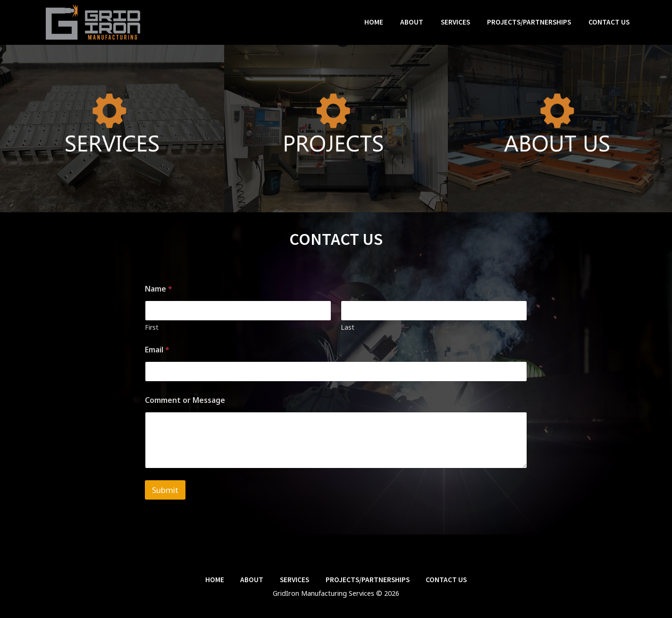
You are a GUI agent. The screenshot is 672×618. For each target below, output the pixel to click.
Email (157, 350)
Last (348, 327)
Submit (165, 490)
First (152, 327)
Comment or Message (185, 400)
